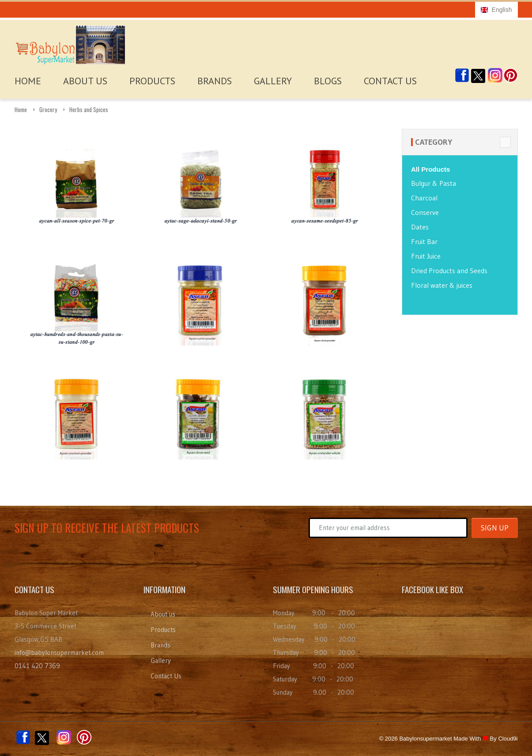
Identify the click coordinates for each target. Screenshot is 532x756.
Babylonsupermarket (425, 739)
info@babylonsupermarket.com (59, 653)
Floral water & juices (442, 285)
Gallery (273, 81)
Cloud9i (508, 739)
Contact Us (390, 81)
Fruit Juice (426, 256)
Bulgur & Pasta (434, 183)
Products (152, 81)
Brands (215, 81)
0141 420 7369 (37, 666)
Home (21, 109)
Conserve (425, 212)
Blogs (328, 81)
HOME (28, 81)
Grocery (48, 109)
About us (163, 614)
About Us (85, 81)
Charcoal (424, 198)
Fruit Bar (424, 241)
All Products (430, 169)
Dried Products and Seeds (449, 271)
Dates (420, 227)
